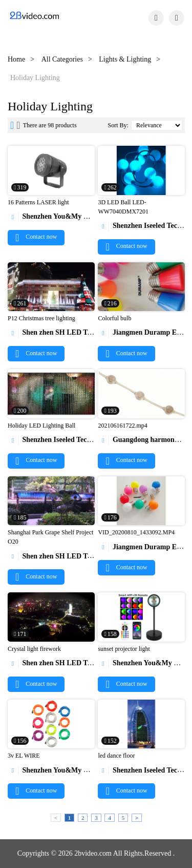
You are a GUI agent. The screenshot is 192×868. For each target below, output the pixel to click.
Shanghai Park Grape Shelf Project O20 (50, 537)
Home (16, 59)
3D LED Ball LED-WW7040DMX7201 (123, 207)
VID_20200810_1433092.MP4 (136, 532)
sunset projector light (124, 649)
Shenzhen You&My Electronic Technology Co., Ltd (93, 216)
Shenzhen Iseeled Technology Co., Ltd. (74, 440)
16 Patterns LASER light (38, 202)
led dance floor (116, 756)
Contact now (36, 237)
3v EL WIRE (24, 756)
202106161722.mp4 (122, 426)
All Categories (62, 59)
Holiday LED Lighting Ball (41, 426)
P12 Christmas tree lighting (41, 318)
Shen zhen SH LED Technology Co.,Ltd (76, 332)
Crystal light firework (34, 649)
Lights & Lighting (125, 59)
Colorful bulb (114, 318)
